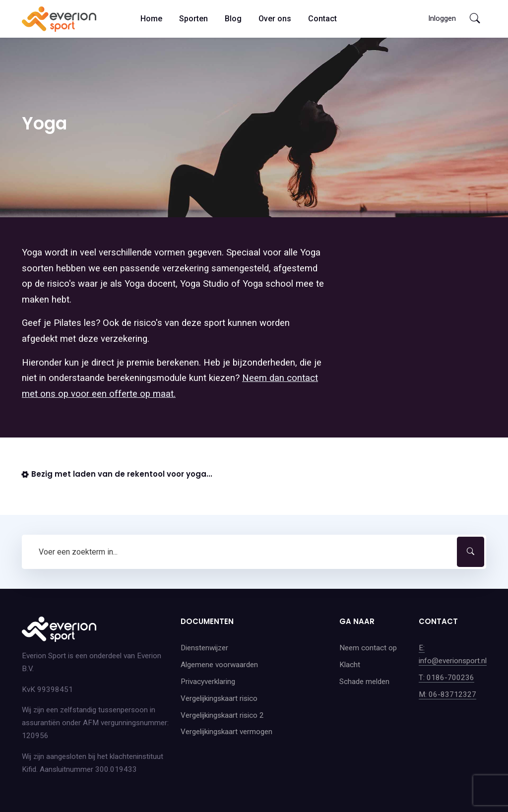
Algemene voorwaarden (219, 665)
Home (151, 19)
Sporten (193, 19)
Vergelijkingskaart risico (219, 698)
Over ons (275, 19)
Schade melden (364, 682)
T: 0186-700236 (446, 678)
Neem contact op (368, 648)
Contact (322, 19)
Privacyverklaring (208, 682)
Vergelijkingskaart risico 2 (222, 715)
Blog (233, 19)
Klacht (350, 665)
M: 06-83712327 (447, 694)
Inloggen (442, 18)
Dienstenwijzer (204, 648)
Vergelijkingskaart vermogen (226, 732)
